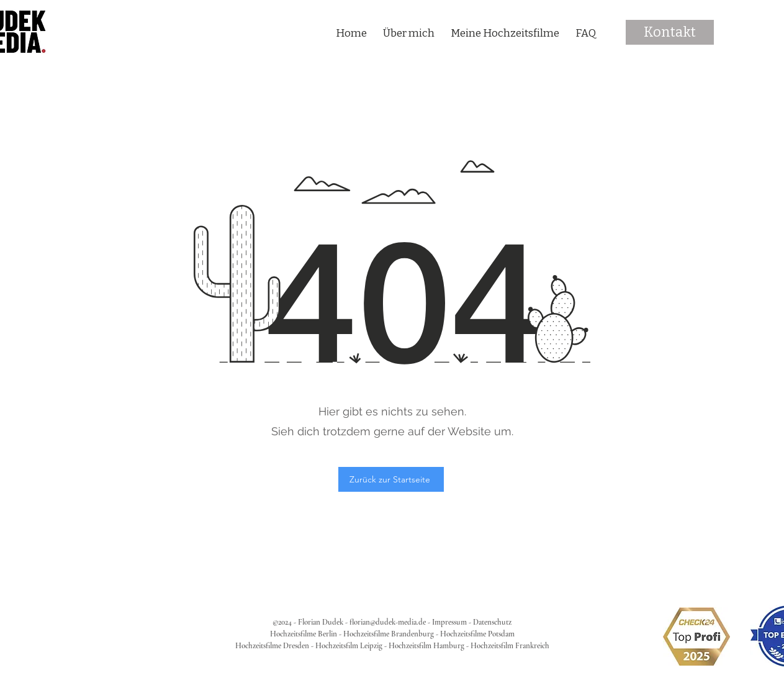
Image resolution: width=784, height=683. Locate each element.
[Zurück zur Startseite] (391, 479)
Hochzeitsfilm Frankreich (510, 646)
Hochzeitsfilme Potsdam (477, 634)
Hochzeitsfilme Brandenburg (389, 634)
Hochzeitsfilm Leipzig (349, 646)
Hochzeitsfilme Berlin (304, 634)
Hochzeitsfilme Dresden (272, 646)
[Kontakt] (670, 32)
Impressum (449, 622)
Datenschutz (492, 622)
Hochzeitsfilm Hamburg (426, 646)
